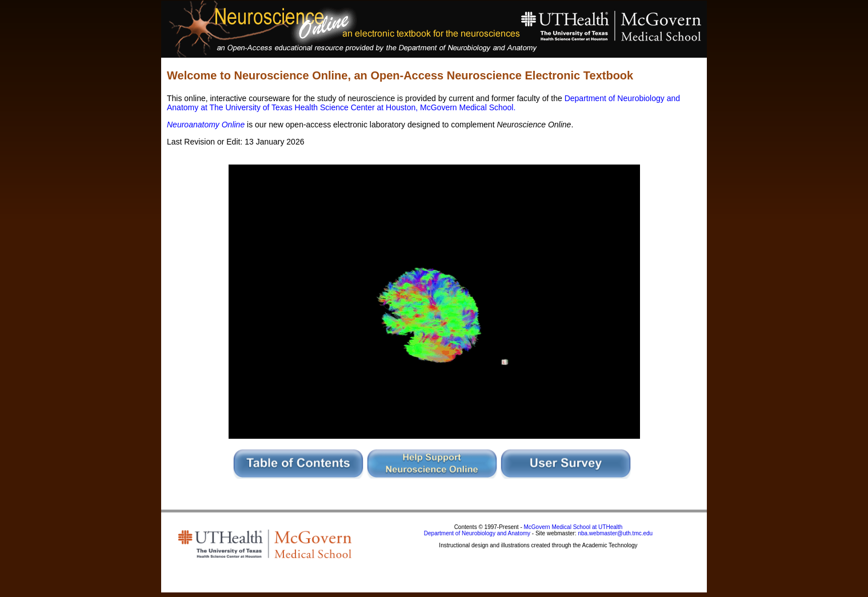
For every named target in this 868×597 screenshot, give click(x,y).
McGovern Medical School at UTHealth (573, 527)
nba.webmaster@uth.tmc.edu (615, 533)
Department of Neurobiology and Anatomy (477, 533)
